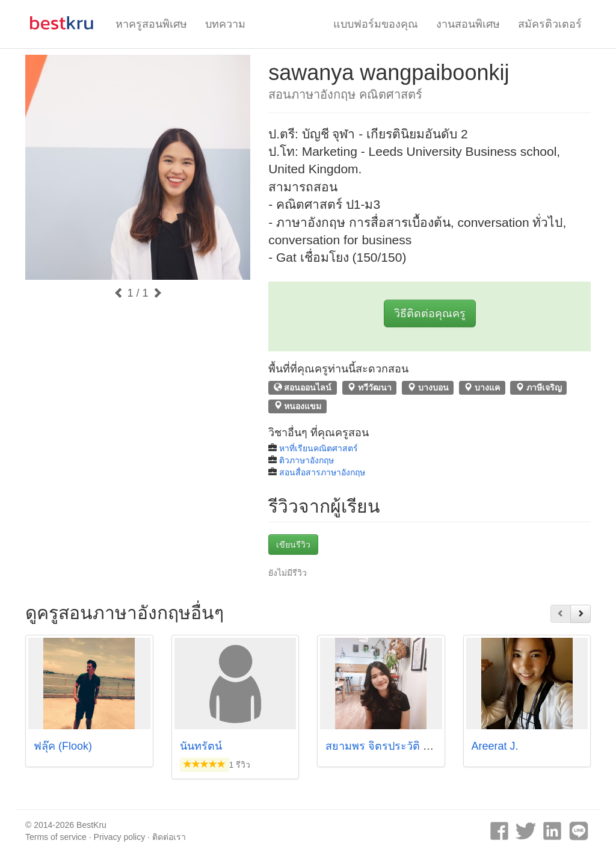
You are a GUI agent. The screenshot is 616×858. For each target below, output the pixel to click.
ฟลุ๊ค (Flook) (63, 746)
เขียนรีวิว (293, 545)
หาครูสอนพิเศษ (151, 24)
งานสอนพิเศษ (468, 24)
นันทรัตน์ (201, 746)
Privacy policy (120, 837)
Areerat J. (495, 746)
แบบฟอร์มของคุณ (376, 24)
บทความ (225, 24)
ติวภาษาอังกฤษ (306, 460)
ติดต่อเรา (169, 837)
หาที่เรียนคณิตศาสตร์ (319, 448)
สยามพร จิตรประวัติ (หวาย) (391, 746)
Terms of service (56, 837)
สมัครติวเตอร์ (550, 24)
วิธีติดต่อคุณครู (430, 313)
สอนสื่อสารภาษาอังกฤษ (322, 472)
